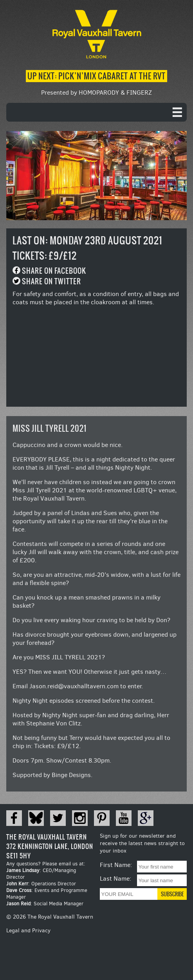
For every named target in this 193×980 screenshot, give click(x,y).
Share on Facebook (54, 271)
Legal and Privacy (28, 931)
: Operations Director (41, 884)
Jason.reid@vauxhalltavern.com (74, 686)
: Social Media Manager (45, 904)
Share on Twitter (51, 281)
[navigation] (96, 112)
